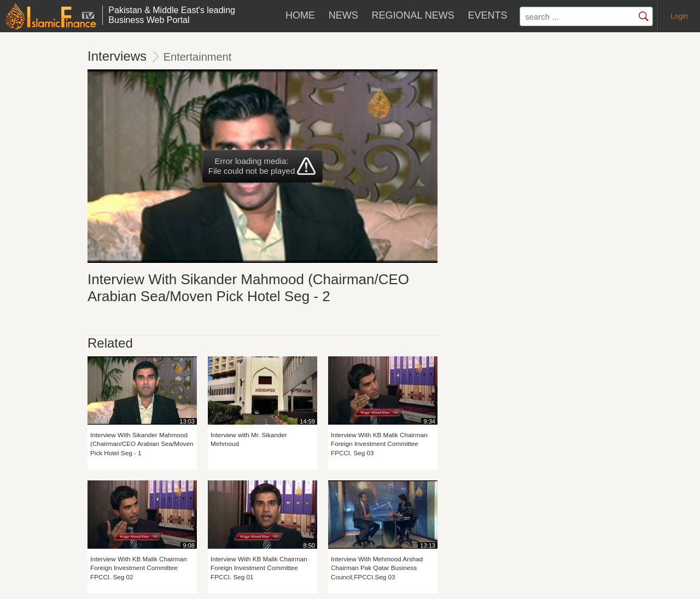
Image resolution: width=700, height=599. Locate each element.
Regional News (413, 15)
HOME (300, 15)
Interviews (117, 56)
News (343, 15)
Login (679, 16)
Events (487, 15)
